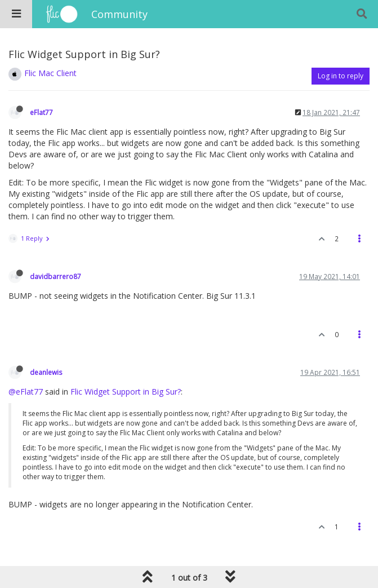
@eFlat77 (26, 392)
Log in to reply (341, 76)
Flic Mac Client (50, 73)
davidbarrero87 (55, 276)
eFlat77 (41, 112)
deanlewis (46, 372)
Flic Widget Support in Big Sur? (126, 392)
